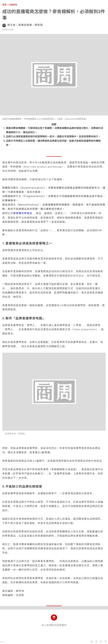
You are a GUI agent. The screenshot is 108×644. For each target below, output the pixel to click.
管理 (4, 5)
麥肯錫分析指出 (23, 213)
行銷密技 (13, 5)
